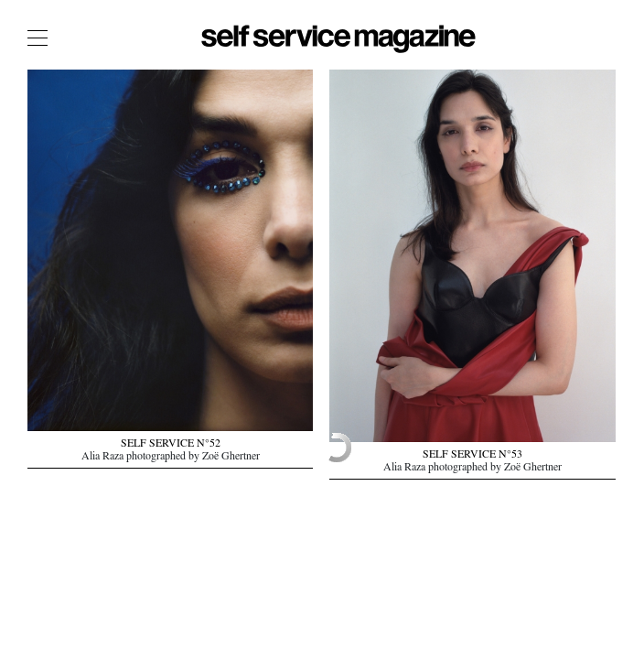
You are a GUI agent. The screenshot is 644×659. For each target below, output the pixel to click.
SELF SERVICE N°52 (171, 445)
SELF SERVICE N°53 (472, 456)
